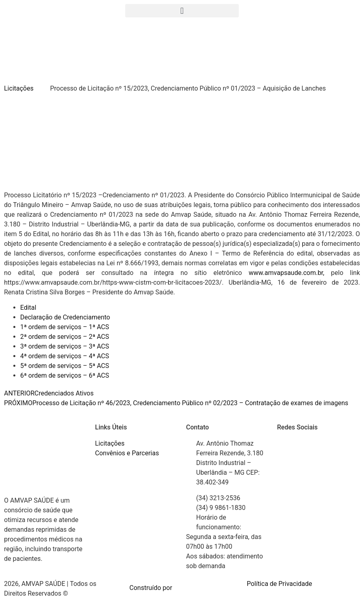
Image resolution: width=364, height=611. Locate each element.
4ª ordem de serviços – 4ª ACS (65, 356)
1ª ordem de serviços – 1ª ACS (65, 327)
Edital (28, 308)
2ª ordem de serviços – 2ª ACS (65, 337)
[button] (182, 11)
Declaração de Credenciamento (65, 317)
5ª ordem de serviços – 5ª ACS (65, 366)
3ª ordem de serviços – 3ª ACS (65, 346)
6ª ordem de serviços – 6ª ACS (65, 375)
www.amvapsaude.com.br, (290, 273)
